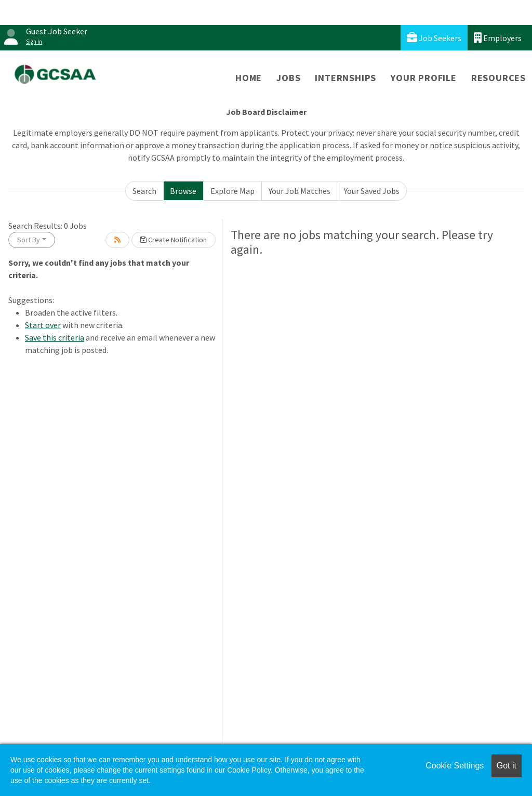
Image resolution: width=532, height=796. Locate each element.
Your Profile (424, 78)
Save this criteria (55, 337)
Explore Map (232, 191)
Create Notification (174, 240)
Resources (498, 78)
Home (249, 78)
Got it (507, 766)
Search (144, 191)
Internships (345, 78)
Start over (43, 325)
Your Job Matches (300, 191)
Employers (498, 38)
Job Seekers (434, 38)
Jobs (288, 78)
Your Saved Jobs (372, 191)
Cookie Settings (455, 766)
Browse (183, 191)
